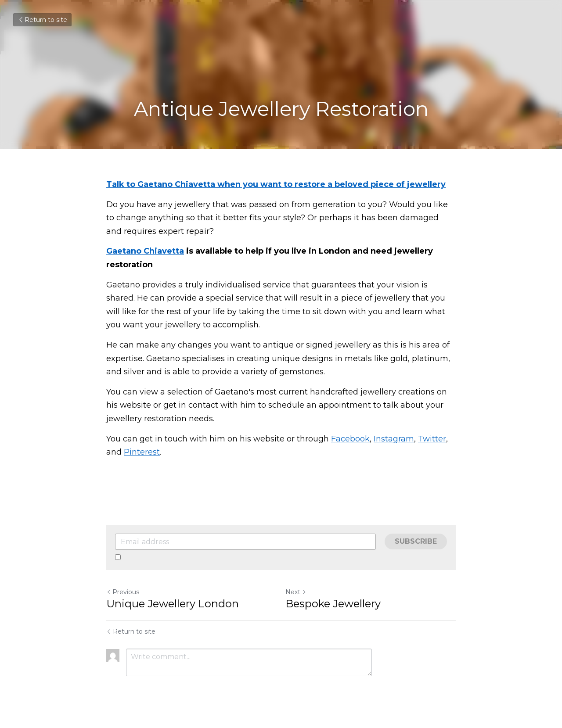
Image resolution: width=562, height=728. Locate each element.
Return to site (42, 20)
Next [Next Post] (296, 592)
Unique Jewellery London (173, 604)
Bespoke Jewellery (333, 604)
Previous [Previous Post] (123, 592)
